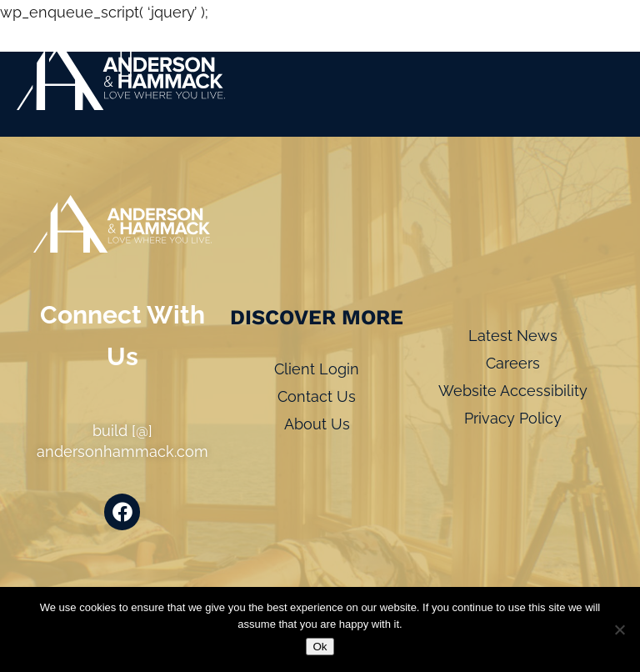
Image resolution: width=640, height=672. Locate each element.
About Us (317, 424)
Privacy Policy (513, 418)
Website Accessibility (513, 391)
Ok (320, 647)
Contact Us (317, 396)
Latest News (513, 336)
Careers (513, 363)
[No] (619, 629)
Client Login (317, 369)
